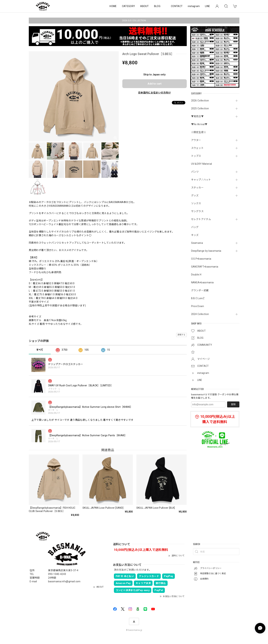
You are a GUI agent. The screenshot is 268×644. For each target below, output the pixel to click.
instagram (194, 6)
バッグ (195, 227)
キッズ (195, 235)
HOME (113, 6)
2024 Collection (200, 314)
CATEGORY (129, 6)
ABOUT (145, 6)
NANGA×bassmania (202, 282)
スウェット (197, 148)
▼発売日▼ (197, 116)
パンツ (195, 172)
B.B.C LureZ (198, 298)
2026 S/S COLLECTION (134, 20)
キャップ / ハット (201, 180)
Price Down (198, 306)
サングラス (197, 211)
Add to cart (155, 84)
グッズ (195, 195)
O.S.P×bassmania (201, 259)
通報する (181, 335)
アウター (196, 140)
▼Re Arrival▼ (199, 124)
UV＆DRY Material (202, 164)
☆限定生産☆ (199, 132)
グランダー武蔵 (200, 290)
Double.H (196, 275)
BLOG (157, 6)
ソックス (196, 203)
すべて (40, 350)
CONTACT (177, 6)
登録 (233, 404)
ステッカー (197, 188)
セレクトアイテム (201, 219)
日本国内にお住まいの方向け (154, 93)
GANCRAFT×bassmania (205, 267)
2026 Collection (200, 101)
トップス (196, 156)
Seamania (197, 243)
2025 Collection (200, 108)
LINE (207, 6)
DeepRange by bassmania (206, 251)
